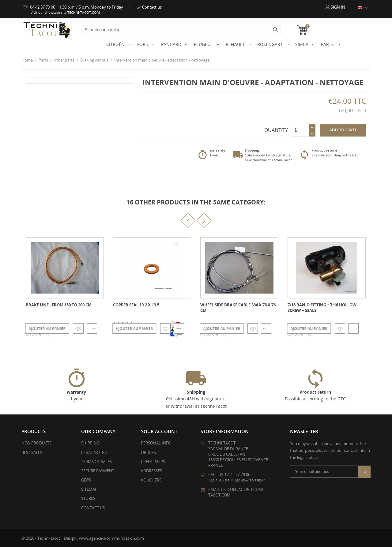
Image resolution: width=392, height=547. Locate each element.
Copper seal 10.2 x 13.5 (136, 305)
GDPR (86, 480)
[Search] (181, 30)
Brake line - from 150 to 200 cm (59, 305)
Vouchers (151, 480)
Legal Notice (94, 452)
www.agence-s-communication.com (111, 538)
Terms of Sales (96, 461)
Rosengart (271, 44)
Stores (88, 498)
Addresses (151, 470)
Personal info (156, 443)
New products (36, 443)
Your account (159, 431)
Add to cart (343, 130)
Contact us (149, 7)
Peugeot (204, 44)
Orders (148, 452)
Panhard (172, 44)
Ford (143, 44)
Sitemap (89, 489)
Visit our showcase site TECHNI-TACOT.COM (65, 12)
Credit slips (153, 461)
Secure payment (98, 470)
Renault (236, 44)
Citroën (116, 44)
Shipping (90, 443)
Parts (328, 44)
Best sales (32, 452)
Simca (302, 44)
